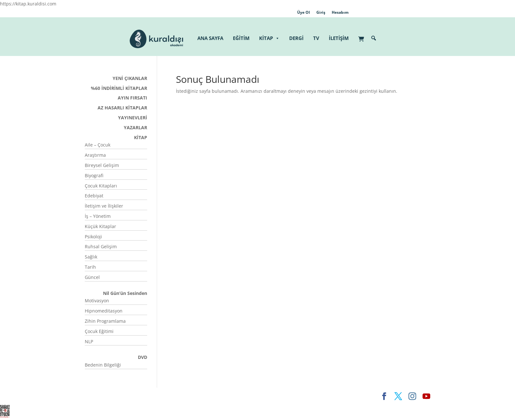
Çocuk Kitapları (101, 186)
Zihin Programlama (105, 321)
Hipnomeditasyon (104, 311)
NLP (89, 341)
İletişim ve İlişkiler (104, 206)
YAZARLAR (135, 127)
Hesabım (340, 12)
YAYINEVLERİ (133, 118)
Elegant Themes (102, 396)
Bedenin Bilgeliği (103, 365)
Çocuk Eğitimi (99, 331)
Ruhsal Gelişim (101, 246)
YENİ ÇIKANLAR (130, 78)
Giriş (321, 12)
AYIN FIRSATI (132, 98)
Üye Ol (304, 12)
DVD (143, 357)
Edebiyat (94, 196)
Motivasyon (97, 301)
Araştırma (95, 155)
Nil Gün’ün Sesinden (125, 293)
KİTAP (269, 38)
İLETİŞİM (339, 38)
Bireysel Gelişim (102, 165)
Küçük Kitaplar (100, 226)
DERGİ (296, 38)
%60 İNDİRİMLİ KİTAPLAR (119, 88)
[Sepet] (363, 36)
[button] (374, 38)
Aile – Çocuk (98, 145)
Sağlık (91, 257)
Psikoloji (93, 237)
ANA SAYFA (210, 38)
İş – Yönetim (98, 216)
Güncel (92, 277)
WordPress (185, 396)
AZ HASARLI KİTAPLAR (122, 108)
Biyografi (94, 175)
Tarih (90, 267)
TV (316, 38)
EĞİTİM (241, 38)
